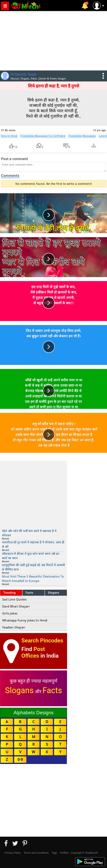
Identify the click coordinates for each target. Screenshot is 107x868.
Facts (29, 593)
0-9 (20, 759)
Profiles (64, 853)
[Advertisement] (53, 40)
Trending (9, 593)
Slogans (54, 593)
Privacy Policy (13, 853)
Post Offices (33, 652)
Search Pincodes (42, 641)
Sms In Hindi (9, 136)
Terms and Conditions (36, 853)
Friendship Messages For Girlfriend (43, 136)
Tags (54, 853)
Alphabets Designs (34, 713)
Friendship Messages (82, 136)
